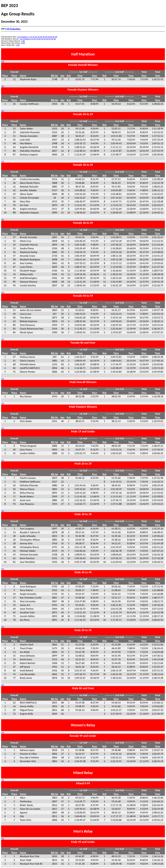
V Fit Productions (13, 29)
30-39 (40, 37)
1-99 (23, 41)
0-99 (23, 43)
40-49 (45, 37)
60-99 (55, 37)
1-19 (30, 37)
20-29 (35, 37)
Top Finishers (23, 37)
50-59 (50, 37)
